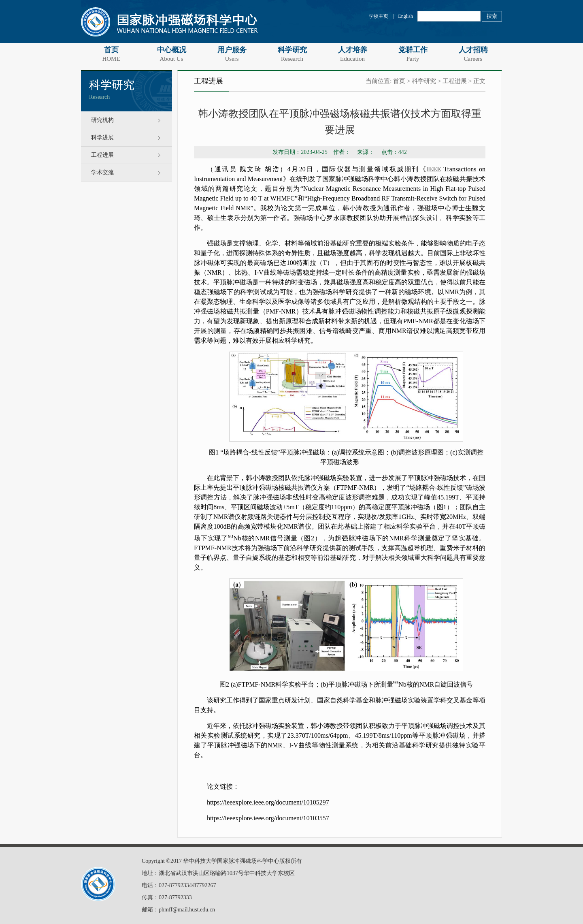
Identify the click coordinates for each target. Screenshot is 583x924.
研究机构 (102, 120)
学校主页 (379, 16)
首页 (111, 54)
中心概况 (171, 54)
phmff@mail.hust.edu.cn (187, 910)
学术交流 (102, 172)
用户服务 (232, 54)
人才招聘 (473, 54)
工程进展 (102, 155)
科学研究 (292, 54)
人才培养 (352, 54)
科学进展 (102, 138)
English (405, 16)
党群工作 (413, 54)
